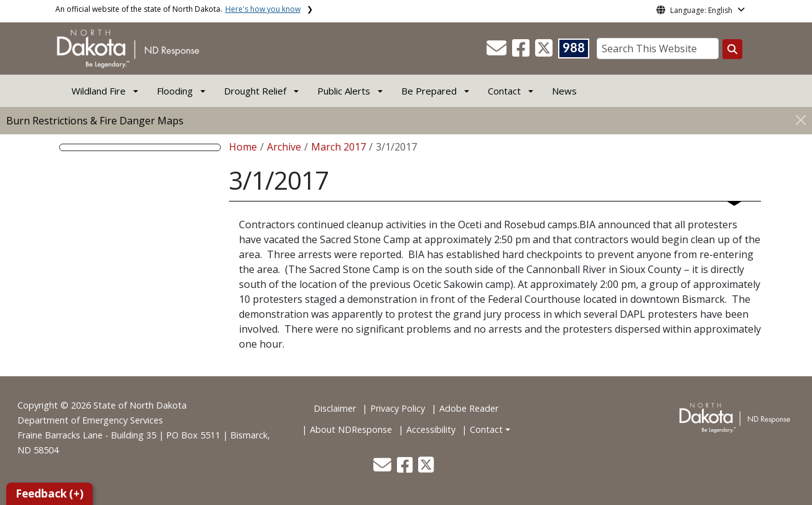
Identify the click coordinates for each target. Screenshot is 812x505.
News (564, 91)
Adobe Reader (469, 408)
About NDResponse (351, 429)
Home (243, 147)
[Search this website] (732, 49)
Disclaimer (335, 408)
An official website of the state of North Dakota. (178, 9)
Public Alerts (344, 91)
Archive (284, 147)
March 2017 (338, 147)
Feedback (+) (49, 493)
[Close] (801, 120)
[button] (498, 52)
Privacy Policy (398, 408)
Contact (486, 429)
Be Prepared (429, 91)
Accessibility (431, 429)
